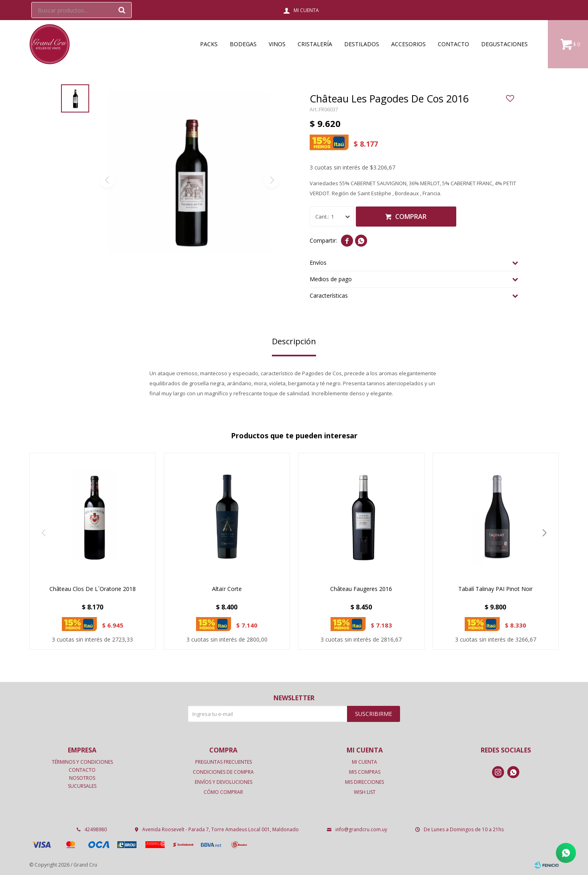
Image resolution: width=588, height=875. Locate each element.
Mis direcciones (364, 782)
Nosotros (82, 778)
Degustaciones (504, 44)
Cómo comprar (223, 792)
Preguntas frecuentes (224, 762)
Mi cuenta (364, 762)
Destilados (362, 44)
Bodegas (243, 44)
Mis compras (365, 772)
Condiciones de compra (223, 772)
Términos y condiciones (82, 762)
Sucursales (82, 786)
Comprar (411, 217)
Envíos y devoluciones (224, 782)
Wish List (365, 792)
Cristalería (315, 44)
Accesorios (408, 44)
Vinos (277, 44)
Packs (209, 44)
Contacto (453, 44)
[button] (545, 533)
